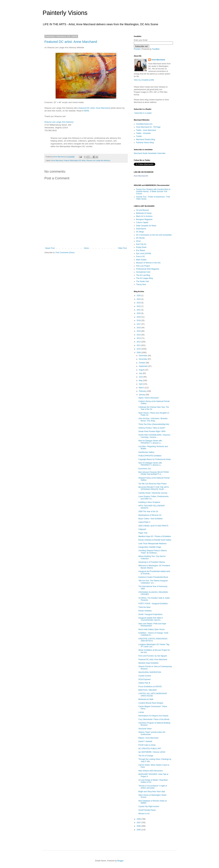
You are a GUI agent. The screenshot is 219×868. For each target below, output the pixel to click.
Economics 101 (145, 469)
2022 (139, 306)
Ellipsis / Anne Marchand (148, 738)
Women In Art (144, 814)
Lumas (141, 712)
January (142, 395)
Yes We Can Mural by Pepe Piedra (152, 484)
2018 (139, 320)
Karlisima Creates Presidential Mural (153, 577)
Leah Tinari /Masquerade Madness (152, 544)
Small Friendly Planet (147, 810)
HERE (86, 111)
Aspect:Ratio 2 (144, 522)
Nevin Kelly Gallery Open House (151, 629)
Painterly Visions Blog (145, 143)
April (141, 384)
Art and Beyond (142, 210)
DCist (138, 241)
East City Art (141, 244)
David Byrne (141, 229)
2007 (139, 823)
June (141, 377)
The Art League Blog (144, 278)
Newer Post (50, 248)
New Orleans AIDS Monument (151, 771)
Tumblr (139, 136)
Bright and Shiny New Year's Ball (152, 792)
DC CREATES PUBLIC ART (150, 749)
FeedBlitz (156, 49)
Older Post (122, 248)
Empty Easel (141, 247)
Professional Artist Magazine (148, 269)
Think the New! (144, 607)
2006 (139, 826)
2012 (139, 342)
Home (86, 248)
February (143, 391)
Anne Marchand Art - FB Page (148, 127)
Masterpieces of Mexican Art (150, 515)
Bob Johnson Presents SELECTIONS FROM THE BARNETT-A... (154, 473)
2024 (139, 299)
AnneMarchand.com (144, 124)
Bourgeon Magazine (144, 219)
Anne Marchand (57, 160)
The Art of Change (146, 756)
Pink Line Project (143, 266)
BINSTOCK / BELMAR (148, 690)
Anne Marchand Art (141, 176)
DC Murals (140, 238)
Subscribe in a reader (143, 113)
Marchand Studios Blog (146, 139)
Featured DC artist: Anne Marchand (71, 42)
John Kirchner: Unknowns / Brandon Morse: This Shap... (153, 420)
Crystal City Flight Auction (149, 806)
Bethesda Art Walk (146, 699)
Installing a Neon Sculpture (149, 502)
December (143, 356)
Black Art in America (144, 216)
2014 (139, 335)
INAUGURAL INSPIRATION (150, 672)
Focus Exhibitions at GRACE (150, 687)
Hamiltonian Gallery (146, 452)
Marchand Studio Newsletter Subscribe (150, 153)
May (141, 381)
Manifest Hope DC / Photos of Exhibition (155, 536)
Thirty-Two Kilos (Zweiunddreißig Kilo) (154, 424)
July (141, 373)
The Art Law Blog (143, 275)
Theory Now (141, 284)
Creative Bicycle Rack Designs (151, 703)
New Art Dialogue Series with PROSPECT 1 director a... (150, 442)
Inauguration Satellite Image (150, 547)
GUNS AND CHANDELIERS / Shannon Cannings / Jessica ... (154, 436)
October (142, 363)
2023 (139, 303)
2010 (139, 349)
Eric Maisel (141, 250)
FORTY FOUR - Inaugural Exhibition (153, 604)
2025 (139, 296)
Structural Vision (145, 729)
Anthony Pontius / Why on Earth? (152, 428)
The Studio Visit (143, 281)
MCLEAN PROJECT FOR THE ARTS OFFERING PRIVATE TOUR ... (154, 488)
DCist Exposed (144, 679)
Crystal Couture (145, 676)
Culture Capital (142, 222)
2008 (139, 819)
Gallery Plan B (144, 683)
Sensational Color (143, 272)
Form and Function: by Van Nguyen (153, 656)
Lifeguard (142, 529)
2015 (139, 331)
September (144, 366)
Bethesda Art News (144, 213)
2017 (139, 324)
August (142, 370)
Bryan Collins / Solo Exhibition (151, 519)
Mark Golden (141, 260)
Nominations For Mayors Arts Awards (153, 716)
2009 (139, 353)
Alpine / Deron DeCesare (149, 398)
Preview (137, 49)
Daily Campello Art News (146, 226)
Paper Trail (143, 533)
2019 (139, 317)
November (143, 359)
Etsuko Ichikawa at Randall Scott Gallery (155, 540)
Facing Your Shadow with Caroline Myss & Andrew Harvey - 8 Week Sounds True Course (153, 192)
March (142, 388)
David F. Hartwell (145, 741)
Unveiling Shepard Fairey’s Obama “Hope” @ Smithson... (153, 552)
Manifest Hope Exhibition (149, 663)
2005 (139, 830)
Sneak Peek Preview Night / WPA (152, 431)
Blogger (120, 861)
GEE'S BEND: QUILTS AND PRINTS (153, 526)
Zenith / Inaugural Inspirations (150, 614)
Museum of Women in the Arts (148, 263)
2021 (139, 310)
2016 (139, 328)
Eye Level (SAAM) (144, 253)
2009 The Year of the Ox (148, 511)
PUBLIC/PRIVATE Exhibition (150, 456)
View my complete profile (144, 80)
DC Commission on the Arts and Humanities (154, 235)
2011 (139, 345)
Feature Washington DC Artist (75, 160)
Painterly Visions (65, 13)
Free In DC (141, 257)
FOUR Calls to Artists (147, 745)
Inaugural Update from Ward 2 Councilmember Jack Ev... (151, 619)
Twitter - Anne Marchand (146, 130)
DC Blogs (140, 232)
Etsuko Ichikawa (145, 611)
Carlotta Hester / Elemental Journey (153, 493)
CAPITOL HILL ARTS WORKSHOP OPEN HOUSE (153, 695)
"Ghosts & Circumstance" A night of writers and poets (153, 787)
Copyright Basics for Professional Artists (155, 459)
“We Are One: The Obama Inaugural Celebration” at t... (153, 582)
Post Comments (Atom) (65, 253)
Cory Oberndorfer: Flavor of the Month (154, 719)
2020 (139, 313)
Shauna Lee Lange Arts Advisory (59, 122)
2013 (139, 338)
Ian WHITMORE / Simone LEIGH (152, 752)
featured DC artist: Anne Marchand (95, 108)
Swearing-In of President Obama (152, 562)
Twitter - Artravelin (143, 133)
